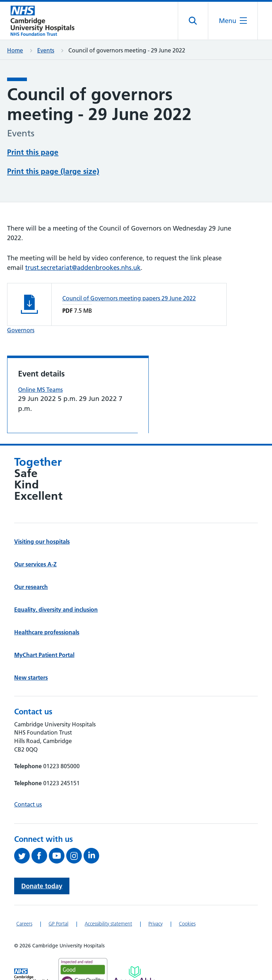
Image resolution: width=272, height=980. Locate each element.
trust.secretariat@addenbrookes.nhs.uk (83, 268)
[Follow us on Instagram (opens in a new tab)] (75, 856)
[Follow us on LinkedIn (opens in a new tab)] (92, 856)
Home (15, 50)
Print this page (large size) (53, 171)
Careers (24, 924)
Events (46, 50)
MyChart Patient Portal (44, 655)
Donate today (42, 886)
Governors (21, 330)
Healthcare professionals (47, 632)
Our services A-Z (35, 564)
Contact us (28, 804)
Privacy (155, 924)
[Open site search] (193, 21)
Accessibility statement (108, 924)
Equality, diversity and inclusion (56, 610)
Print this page (33, 152)
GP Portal (58, 924)
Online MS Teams (40, 390)
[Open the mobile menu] (233, 21)
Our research (31, 587)
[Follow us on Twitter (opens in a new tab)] (23, 856)
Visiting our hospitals (42, 542)
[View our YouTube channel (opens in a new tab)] (58, 856)
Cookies (187, 924)
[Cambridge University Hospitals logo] (42, 21)
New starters (31, 678)
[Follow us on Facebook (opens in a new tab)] (40, 856)
